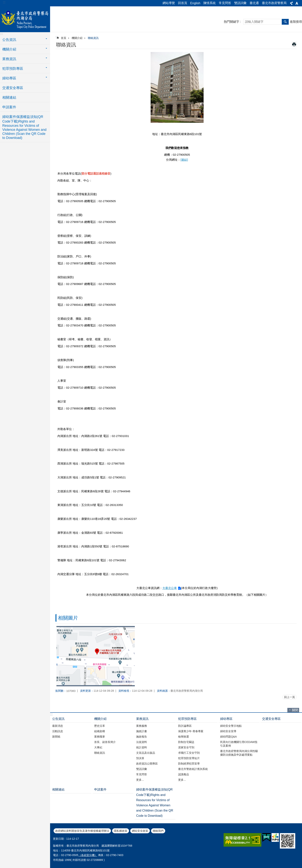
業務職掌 (100, 737)
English (195, 3)
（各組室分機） (88, 855)
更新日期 (58, 839)
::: (4, 2)
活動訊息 (58, 731)
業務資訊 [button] (9, 59)
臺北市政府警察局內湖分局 (25, 19)
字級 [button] (297, 3)
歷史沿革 (100, 726)
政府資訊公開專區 (147, 764)
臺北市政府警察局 (274, 3)
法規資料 (142, 742)
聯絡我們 (158, 831)
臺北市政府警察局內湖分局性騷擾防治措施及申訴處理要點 (239, 753)
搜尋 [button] (285, 22)
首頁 (64, 38)
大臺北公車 (170, 588)
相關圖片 (68, 618)
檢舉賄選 (184, 737)
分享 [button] (291, 3)
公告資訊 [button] (9, 40)
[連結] (184, 160)
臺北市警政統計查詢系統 (193, 769)
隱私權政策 (121, 831)
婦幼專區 (226, 719)
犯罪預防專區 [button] (13, 69)
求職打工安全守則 (189, 753)
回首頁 (183, 3)
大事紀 (98, 747)
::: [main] (57, 37)
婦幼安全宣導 (228, 731)
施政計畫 (142, 731)
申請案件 (9, 107)
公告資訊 (58, 719)
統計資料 (142, 747)
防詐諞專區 (185, 726)
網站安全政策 (140, 831)
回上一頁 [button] (289, 697)
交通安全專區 (13, 88)
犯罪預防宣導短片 (189, 758)
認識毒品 (184, 774)
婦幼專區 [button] (9, 78)
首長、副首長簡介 (105, 742)
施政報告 (142, 737)
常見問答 (225, 3)
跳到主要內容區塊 (2, 2)
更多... (140, 780)
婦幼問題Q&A (228, 737)
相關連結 (9, 97)
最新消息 (58, 726)
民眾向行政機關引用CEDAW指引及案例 (239, 744)
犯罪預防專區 (187, 719)
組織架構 (100, 731)
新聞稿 (56, 737)
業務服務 (142, 726)
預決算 (140, 758)
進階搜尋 (296, 22)
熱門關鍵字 (232, 22)
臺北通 (254, 3)
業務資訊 (142, 719)
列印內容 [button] (294, 44)
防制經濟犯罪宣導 (189, 764)
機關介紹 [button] (9, 49)
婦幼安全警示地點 (231, 726)
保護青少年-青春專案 (191, 731)
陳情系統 (210, 3)
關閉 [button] (295, 710)
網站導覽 (169, 3)
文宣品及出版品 (146, 753)
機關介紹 (77, 38)
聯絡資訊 (93, 38)
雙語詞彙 (240, 3)
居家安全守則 (186, 747)
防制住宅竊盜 (186, 742)
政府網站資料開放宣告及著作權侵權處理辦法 (82, 831)
